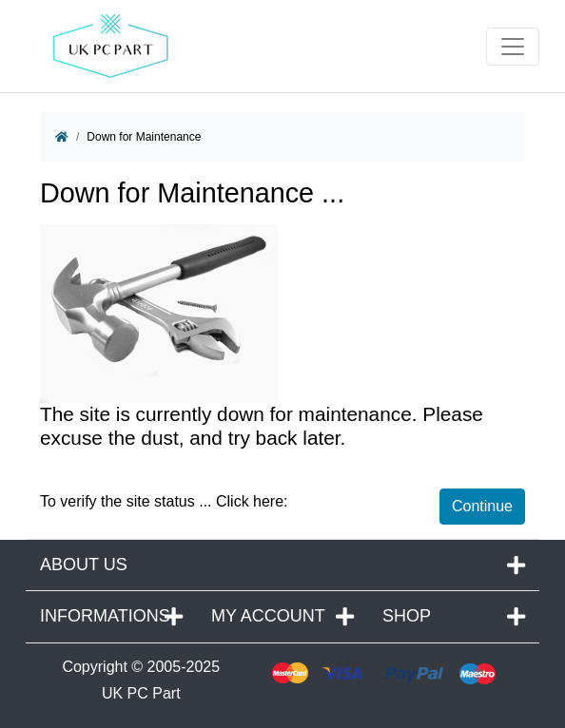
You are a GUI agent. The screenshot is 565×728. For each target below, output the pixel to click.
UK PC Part (141, 693)
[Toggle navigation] (513, 47)
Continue (482, 506)
